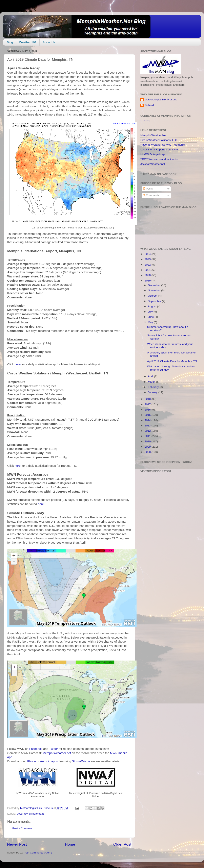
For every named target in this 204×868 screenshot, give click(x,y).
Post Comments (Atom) (38, 853)
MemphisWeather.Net (154, 135)
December (155, 285)
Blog (10, 42)
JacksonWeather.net (153, 164)
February (154, 387)
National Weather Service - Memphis (163, 145)
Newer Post (17, 844)
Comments (151, 195)
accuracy (22, 814)
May (151, 322)
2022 (148, 265)
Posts (148, 189)
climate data (36, 814)
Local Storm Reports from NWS (159, 150)
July (151, 312)
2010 (148, 441)
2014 (148, 420)
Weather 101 (28, 42)
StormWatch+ (81, 761)
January (153, 392)
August (152, 306)
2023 (148, 259)
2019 (148, 281)
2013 (148, 426)
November (155, 290)
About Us (49, 42)
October (153, 296)
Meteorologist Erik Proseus (161, 100)
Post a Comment (23, 828)
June (151, 317)
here (18, 364)
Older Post (122, 844)
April (151, 376)
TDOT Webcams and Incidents (159, 159)
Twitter (54, 749)
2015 (148, 415)
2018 (148, 399)
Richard (149, 105)
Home (70, 844)
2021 (148, 270)
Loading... (146, 120)
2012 (148, 431)
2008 (148, 452)
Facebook (36, 749)
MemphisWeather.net (57, 753)
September (155, 301)
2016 (148, 410)
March (152, 382)
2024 (148, 254)
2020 (148, 275)
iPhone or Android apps (42, 761)
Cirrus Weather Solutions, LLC (159, 140)
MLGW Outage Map (152, 154)
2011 (148, 436)
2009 (148, 447)
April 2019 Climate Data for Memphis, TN (172, 361)
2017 (148, 404)
